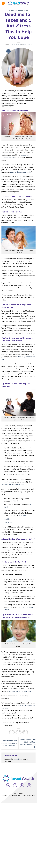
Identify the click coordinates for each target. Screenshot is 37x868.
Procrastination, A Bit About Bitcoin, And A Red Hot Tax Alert (9, 743)
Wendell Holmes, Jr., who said (20, 691)
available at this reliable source (13, 484)
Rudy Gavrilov (28, 45)
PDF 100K (14, 501)
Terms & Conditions (19, 793)
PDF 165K (22, 516)
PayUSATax (8, 522)
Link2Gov (7, 519)
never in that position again (21, 172)
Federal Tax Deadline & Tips (18, 10)
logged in (17, 759)
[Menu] (3, 3)
